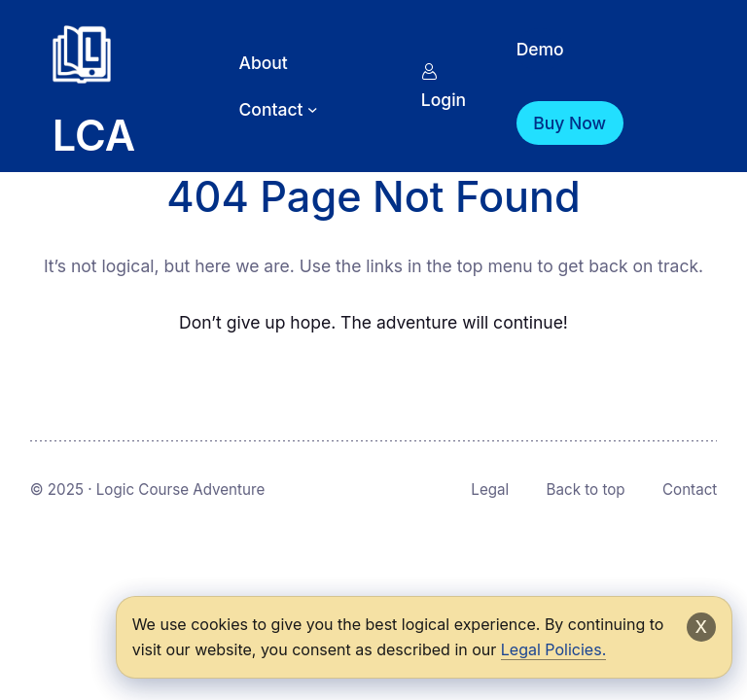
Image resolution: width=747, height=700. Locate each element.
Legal (490, 490)
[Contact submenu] (313, 109)
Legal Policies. (553, 649)
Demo (540, 49)
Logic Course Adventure (181, 490)
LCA (94, 135)
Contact (690, 490)
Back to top (586, 490)
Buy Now (569, 123)
